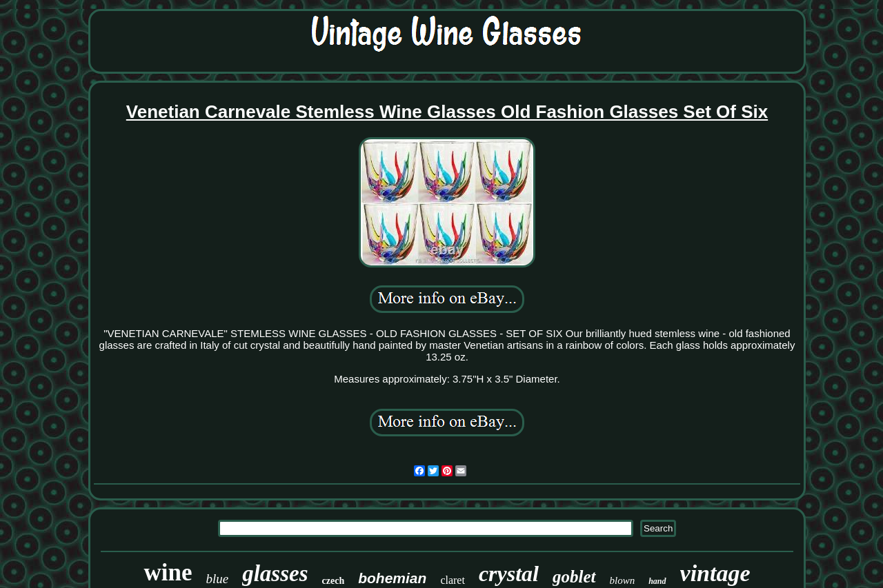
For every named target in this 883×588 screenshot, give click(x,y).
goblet (574, 577)
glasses (275, 574)
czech (334, 581)
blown (623, 580)
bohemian (392, 578)
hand (657, 581)
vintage (715, 573)
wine (168, 572)
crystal (509, 574)
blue (217, 579)
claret (453, 580)
